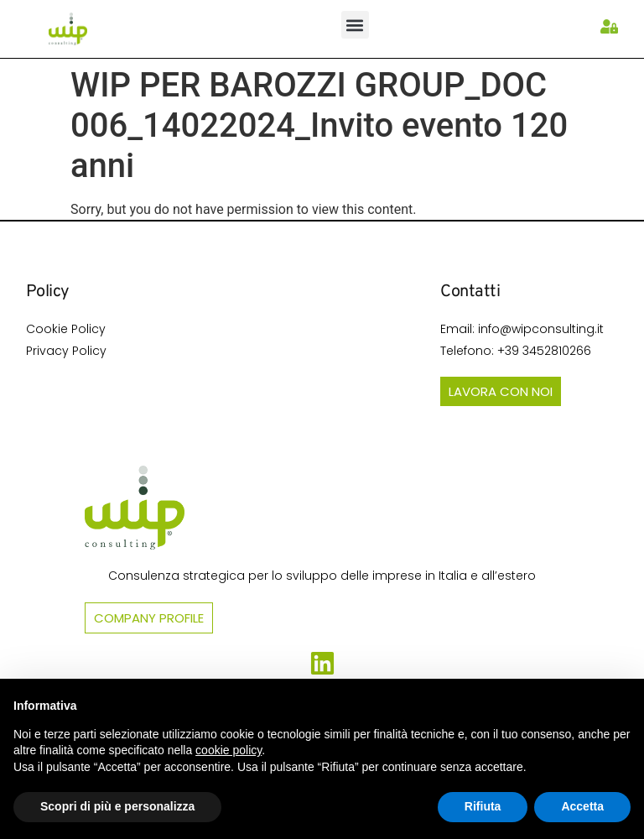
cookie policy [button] (229, 750)
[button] (355, 25)
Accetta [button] (582, 806)
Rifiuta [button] (483, 806)
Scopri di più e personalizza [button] (117, 806)
